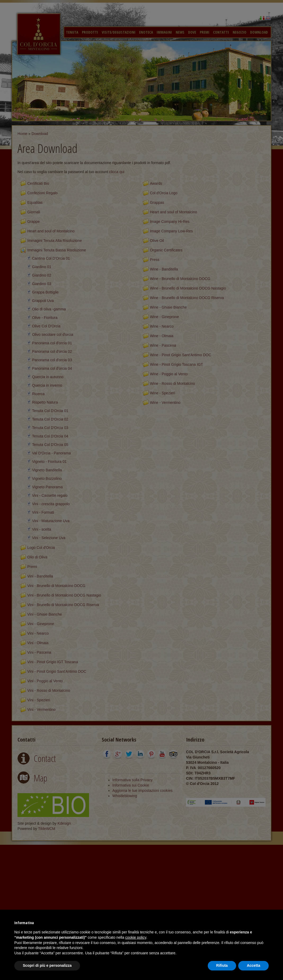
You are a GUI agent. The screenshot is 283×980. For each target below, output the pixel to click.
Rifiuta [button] (222, 965)
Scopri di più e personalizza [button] (47, 965)
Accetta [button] (253, 965)
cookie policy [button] (136, 937)
